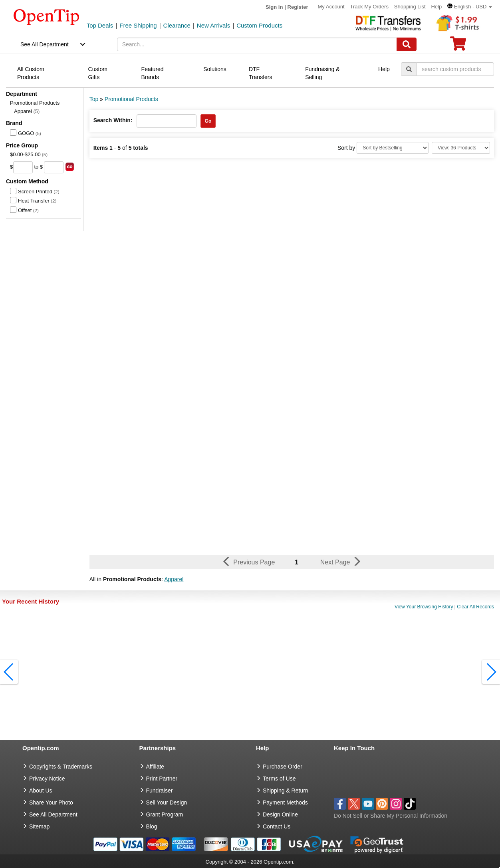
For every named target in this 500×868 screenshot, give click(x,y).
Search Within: (113, 120)
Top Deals (100, 25)
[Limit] (461, 148)
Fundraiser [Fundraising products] (160, 791)
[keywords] (257, 44)
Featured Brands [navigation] (153, 73)
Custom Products (259, 25)
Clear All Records (475, 607)
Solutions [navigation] (215, 69)
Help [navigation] (384, 69)
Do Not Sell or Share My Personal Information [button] (391, 816)
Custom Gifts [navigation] (98, 73)
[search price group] (70, 167)
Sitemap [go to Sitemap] (39, 826)
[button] (470, 7)
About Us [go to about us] (41, 791)
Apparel (27, 111)
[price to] (54, 167)
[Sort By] (393, 148)
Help (436, 7)
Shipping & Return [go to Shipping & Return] (286, 791)
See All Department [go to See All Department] (53, 814)
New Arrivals (213, 25)
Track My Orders (369, 7)
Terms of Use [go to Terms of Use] (279, 779)
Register (298, 7)
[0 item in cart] (458, 46)
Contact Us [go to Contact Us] (277, 826)
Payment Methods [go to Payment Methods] (285, 802)
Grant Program (165, 814)
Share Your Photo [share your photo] (51, 802)
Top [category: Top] (94, 99)
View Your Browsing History (424, 607)
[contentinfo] (47, 16)
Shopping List (410, 7)
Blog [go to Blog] (152, 826)
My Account (331, 7)
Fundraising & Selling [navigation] (322, 73)
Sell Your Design (167, 802)
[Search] (407, 44)
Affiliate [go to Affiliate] (155, 767)
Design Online (280, 814)
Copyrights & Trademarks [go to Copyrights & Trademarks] (61, 767)
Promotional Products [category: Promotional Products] (131, 99)
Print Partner (162, 779)
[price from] (23, 167)
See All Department (45, 44)
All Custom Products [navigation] (31, 73)
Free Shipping (138, 25)
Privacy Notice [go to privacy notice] (47, 779)
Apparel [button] (174, 579)
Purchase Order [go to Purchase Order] (283, 767)
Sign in (274, 7)
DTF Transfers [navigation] (261, 73)
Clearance (177, 25)
